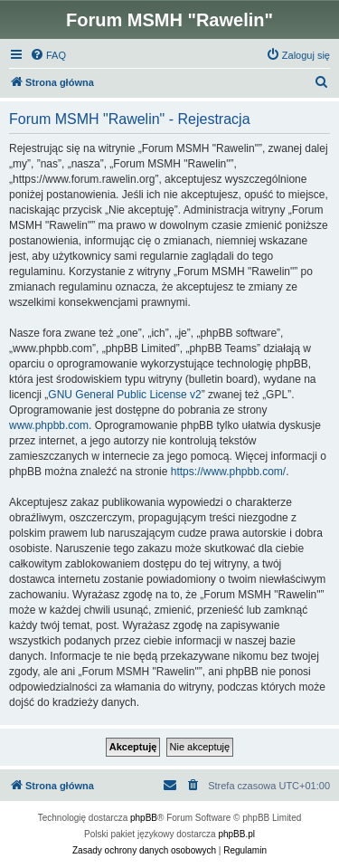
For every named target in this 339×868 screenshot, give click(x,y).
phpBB (144, 818)
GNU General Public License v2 (124, 395)
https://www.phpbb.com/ (228, 472)
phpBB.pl (236, 834)
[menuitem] (48, 55)
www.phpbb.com (49, 425)
